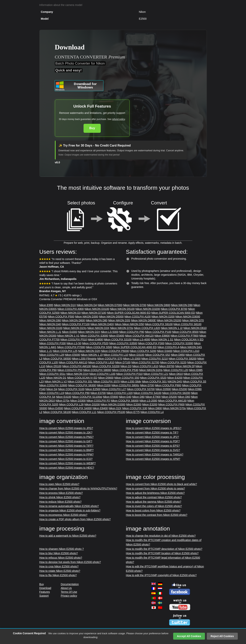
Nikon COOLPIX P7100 (76, 324)
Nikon (119, 324)
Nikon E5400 (117, 336)
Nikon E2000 (134, 404)
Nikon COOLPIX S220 (173, 362)
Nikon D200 (104, 385)
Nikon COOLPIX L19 (52, 393)
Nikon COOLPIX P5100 (111, 412)
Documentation (70, 584)
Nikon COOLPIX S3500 (123, 343)
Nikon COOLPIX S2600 (53, 385)
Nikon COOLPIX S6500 (57, 359)
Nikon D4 (52, 389)
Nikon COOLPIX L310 (186, 351)
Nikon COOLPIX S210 (155, 359)
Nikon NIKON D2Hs (151, 370)
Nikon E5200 (179, 389)
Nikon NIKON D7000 (110, 305)
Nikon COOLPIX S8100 (187, 324)
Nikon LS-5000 (110, 332)
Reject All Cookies (222, 636)
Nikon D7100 (123, 362)
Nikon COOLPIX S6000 (125, 401)
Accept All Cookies (189, 636)
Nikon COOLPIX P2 (98, 401)
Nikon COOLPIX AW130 (172, 401)
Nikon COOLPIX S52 (158, 355)
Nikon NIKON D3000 (188, 317)
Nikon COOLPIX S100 (71, 389)
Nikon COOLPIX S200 (143, 351)
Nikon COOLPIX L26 (71, 404)
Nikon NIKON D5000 (111, 317)
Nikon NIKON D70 (193, 320)
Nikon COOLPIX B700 (174, 309)
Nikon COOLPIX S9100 (159, 324)
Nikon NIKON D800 (159, 305)
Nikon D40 (125, 397)
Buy (92, 128)
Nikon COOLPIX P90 (132, 332)
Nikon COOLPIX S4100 (147, 393)
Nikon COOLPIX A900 (71, 309)
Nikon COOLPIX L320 (120, 393)
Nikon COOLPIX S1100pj (87, 397)
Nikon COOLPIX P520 (95, 343)
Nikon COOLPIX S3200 (106, 366)
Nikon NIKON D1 (56, 378)
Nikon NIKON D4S (191, 347)
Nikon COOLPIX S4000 (78, 408)
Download (45, 588)
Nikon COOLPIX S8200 (183, 359)
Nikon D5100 (54, 366)
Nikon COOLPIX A (168, 347)
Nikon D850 (178, 355)
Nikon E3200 (150, 404)
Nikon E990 (195, 389)
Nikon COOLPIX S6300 (82, 385)
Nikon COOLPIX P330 (53, 343)
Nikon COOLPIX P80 (77, 393)
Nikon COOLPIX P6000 (115, 351)
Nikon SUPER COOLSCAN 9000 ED (129, 313)
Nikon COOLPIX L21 (156, 374)
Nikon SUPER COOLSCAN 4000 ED (135, 347)
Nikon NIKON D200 (163, 317)
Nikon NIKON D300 (86, 317)
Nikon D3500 (163, 389)
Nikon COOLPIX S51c (53, 374)
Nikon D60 (184, 397)
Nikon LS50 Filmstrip (84, 359)
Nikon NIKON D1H (77, 374)
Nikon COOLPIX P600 (171, 404)
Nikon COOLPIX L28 (52, 355)
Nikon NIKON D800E (143, 320)
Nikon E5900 (110, 397)
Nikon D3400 (165, 351)
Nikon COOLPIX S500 (99, 347)
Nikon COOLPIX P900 (168, 385)
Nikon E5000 (72, 355)
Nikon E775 (133, 412)
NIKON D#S (175, 382)
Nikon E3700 (98, 393)
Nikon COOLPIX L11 (84, 412)
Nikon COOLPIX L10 (116, 355)
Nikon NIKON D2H (89, 351)
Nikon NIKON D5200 (169, 320)
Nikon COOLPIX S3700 (141, 389)
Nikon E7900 (153, 397)
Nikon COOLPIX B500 (185, 332)
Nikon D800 (155, 408)
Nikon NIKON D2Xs (75, 328)
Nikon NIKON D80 (97, 320)
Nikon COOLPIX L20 (176, 370)
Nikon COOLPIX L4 (152, 412)
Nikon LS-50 (74, 343)
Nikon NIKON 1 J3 (92, 355)
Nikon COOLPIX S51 (80, 382)
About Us (66, 588)
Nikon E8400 (100, 408)
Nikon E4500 (55, 408)
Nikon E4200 (175, 378)
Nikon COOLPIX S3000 (94, 336)
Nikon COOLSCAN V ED (189, 339)
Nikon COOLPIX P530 (125, 370)
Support (44, 596)
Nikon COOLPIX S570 (107, 382)
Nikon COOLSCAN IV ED (82, 378)
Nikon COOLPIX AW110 (73, 362)
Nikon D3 (126, 366)
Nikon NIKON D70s (122, 328)
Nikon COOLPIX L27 (114, 389)
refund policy (118, 119)
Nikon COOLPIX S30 (135, 408)
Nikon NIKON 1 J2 (172, 328)
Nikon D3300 (78, 401)
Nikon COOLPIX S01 (154, 382)
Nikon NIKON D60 (50, 320)
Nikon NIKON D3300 (113, 404)
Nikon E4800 (95, 339)
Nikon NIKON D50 (133, 324)
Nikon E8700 (167, 366)
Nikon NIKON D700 (135, 305)
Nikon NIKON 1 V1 (68, 336)
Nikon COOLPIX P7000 (71, 347)
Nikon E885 (196, 370)
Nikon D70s (63, 401)
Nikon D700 (147, 385)
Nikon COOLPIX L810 (101, 362)
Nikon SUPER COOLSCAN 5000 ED (173, 313)
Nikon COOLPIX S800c (125, 385)
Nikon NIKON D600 (73, 320)
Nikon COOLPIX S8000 (97, 370)
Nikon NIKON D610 (195, 328)
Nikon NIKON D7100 (94, 313)
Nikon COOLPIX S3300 (179, 343)
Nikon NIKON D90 (182, 305)
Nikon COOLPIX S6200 (176, 393)
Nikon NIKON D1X (65, 305)
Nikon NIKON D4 (87, 305)
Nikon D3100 (137, 355)
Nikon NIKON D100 (51, 328)
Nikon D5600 (106, 378)
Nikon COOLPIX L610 (145, 366)
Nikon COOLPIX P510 (74, 339)
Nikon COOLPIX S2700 (145, 362)
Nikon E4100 (64, 397)
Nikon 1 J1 (46, 351)
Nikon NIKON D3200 (148, 309)
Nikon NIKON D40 (50, 324)
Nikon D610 (176, 374)
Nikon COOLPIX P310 (129, 374)
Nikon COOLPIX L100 (102, 374)
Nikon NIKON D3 (71, 313)
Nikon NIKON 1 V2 (56, 382)
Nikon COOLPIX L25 (65, 351)
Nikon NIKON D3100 (97, 309)
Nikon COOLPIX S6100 (57, 412)
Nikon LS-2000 (132, 359)
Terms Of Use (69, 592)
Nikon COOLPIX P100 (158, 332)
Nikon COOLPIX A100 (138, 317)
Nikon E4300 (70, 332)
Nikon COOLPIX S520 (153, 378)
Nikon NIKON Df (185, 366)
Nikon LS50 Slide (131, 382)
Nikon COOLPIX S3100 (118, 339)
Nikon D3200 (92, 404)
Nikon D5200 (169, 397)
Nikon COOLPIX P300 (151, 343)
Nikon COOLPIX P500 (61, 317)
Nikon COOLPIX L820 (147, 328)
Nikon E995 (46, 305)
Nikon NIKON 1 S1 (162, 339)
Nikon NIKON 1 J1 (50, 332)
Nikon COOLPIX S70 (110, 359)
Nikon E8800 (162, 336)
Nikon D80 (138, 397)
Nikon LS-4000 (141, 339)
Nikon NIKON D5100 (122, 309)
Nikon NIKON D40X (102, 324)
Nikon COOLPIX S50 (127, 378)
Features (45, 592)
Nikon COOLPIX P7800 (184, 336)
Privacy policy (69, 596)
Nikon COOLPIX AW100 (76, 366)
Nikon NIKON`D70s (174, 408)
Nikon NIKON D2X (89, 332)
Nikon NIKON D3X (98, 328)
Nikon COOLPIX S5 (194, 382)
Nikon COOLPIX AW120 (139, 336)
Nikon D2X (115, 408)
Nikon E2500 (93, 389)
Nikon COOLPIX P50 (70, 370)
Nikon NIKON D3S (119, 320)
